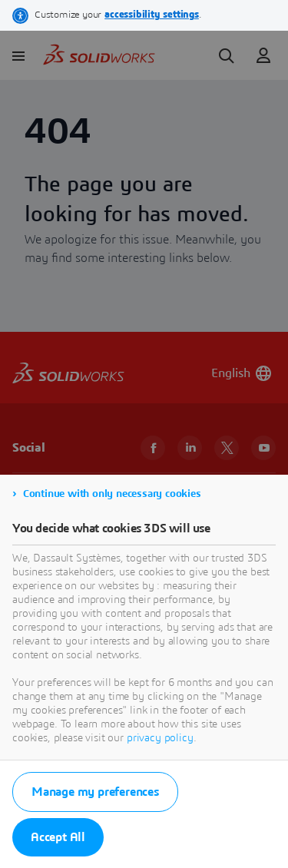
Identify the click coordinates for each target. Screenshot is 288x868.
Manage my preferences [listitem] (95, 792)
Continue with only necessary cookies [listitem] (112, 494)
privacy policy (160, 738)
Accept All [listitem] (58, 837)
